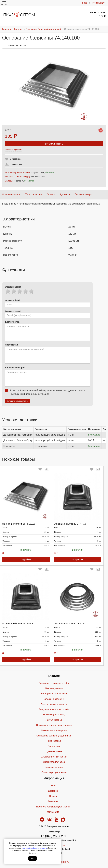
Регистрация (99, 3)
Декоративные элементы (54, 704)
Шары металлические (54, 762)
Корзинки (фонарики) (54, 715)
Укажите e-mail (13, 311)
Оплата (53, 796)
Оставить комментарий (17, 401)
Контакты (53, 801)
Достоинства (12, 322)
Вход (85, 3)
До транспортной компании (17, 172)
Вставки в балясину (54, 699)
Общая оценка (13, 287)
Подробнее (26, 559)
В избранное (16, 159)
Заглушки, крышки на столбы (54, 709)
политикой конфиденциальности (34, 848)
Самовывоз (10, 181)
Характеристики (34, 194)
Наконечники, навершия (54, 730)
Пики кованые (54, 741)
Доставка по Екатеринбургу (18, 177)
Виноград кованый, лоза (54, 694)
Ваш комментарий (15, 368)
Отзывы (51, 194)
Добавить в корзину (54, 144)
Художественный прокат (54, 757)
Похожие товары (83, 194)
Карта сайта (53, 812)
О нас (53, 786)
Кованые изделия (54, 767)
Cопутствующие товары (54, 772)
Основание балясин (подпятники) (54, 736)
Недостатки (11, 345)
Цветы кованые (54, 751)
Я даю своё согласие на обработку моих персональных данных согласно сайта (46, 392)
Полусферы (54, 746)
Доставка (65, 194)
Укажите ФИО (12, 300)
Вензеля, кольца (54, 688)
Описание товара (11, 194)
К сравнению (16, 164)
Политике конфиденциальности (26, 394)
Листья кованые (54, 720)
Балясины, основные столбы (54, 683)
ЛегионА (64, 862)
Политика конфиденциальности (53, 807)
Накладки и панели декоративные (54, 725)
